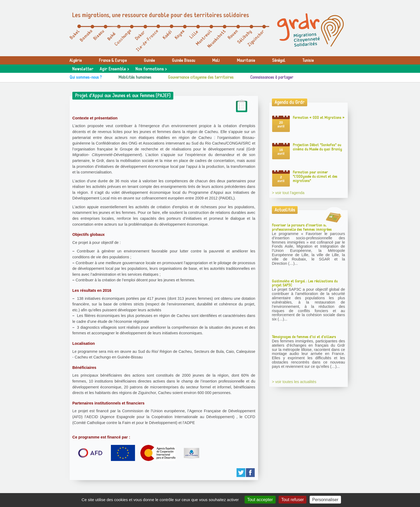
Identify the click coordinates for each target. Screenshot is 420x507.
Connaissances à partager (272, 77)
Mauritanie (246, 60)
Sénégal (279, 60)
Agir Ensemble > (114, 69)
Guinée (149, 60)
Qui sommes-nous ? (86, 77)
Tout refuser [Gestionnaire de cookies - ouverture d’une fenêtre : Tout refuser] (292, 500)
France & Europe (113, 60)
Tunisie (308, 60)
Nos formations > (151, 69)
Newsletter (83, 69)
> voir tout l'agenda (288, 193)
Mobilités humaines (135, 77)
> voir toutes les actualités (294, 382)
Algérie (76, 60)
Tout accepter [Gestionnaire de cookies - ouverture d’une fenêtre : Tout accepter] (260, 500)
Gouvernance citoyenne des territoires (201, 77)
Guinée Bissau (183, 60)
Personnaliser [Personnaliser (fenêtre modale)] (325, 500)
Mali (216, 60)
